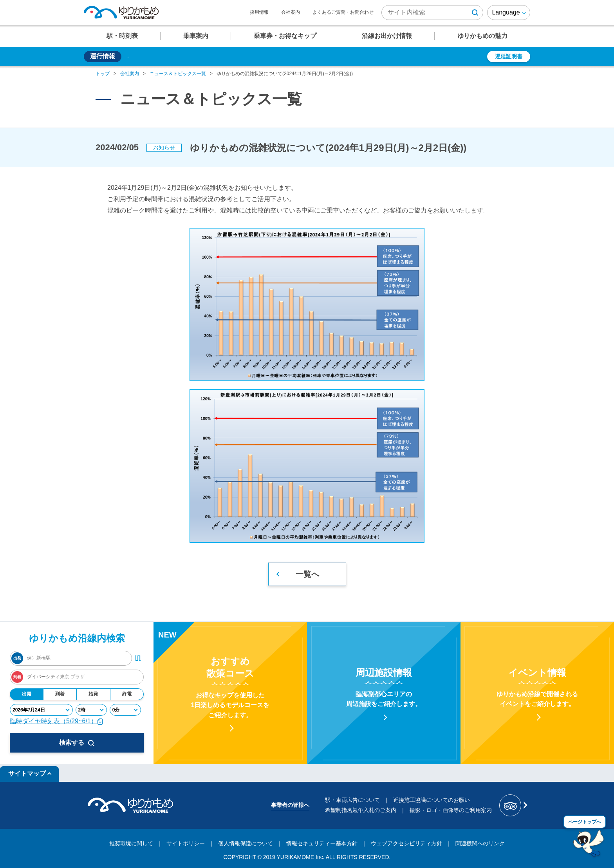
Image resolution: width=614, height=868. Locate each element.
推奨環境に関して (131, 843)
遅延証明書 (509, 56)
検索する (77, 743)
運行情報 (103, 56)
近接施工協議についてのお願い (432, 800)
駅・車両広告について (352, 800)
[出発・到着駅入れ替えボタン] (138, 658)
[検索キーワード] (432, 13)
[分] (125, 710)
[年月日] (41, 710)
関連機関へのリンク (480, 843)
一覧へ (307, 574)
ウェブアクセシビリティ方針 (406, 843)
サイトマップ (27, 773)
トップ (103, 74)
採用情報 (259, 12)
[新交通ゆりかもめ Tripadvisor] (513, 805)
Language (506, 12)
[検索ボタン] (475, 13)
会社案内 (291, 12)
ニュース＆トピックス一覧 (178, 74)
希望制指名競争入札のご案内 (361, 810)
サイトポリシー (186, 843)
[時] (91, 710)
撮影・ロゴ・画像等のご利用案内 (451, 810)
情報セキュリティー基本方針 (322, 843)
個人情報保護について (246, 843)
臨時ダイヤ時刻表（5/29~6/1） (57, 721)
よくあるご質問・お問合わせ (343, 12)
